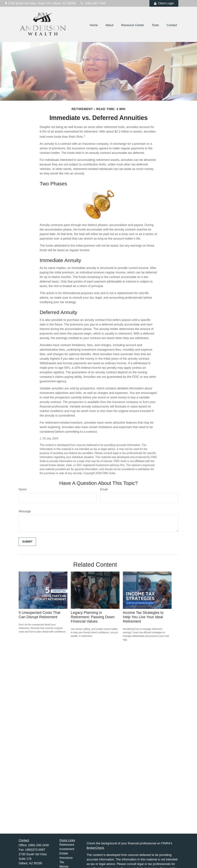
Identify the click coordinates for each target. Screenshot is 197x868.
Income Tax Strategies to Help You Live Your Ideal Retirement (143, 617)
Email (104, 489)
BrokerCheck (95, 848)
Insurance (66, 858)
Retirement (67, 845)
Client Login (164, 3)
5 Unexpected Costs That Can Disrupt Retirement (40, 615)
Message (25, 511)
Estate (64, 853)
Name (23, 489)
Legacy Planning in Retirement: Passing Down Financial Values (93, 617)
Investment (67, 849)
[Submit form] (27, 542)
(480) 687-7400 (93, 3)
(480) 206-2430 (39, 845)
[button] (94, 25)
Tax (62, 862)
